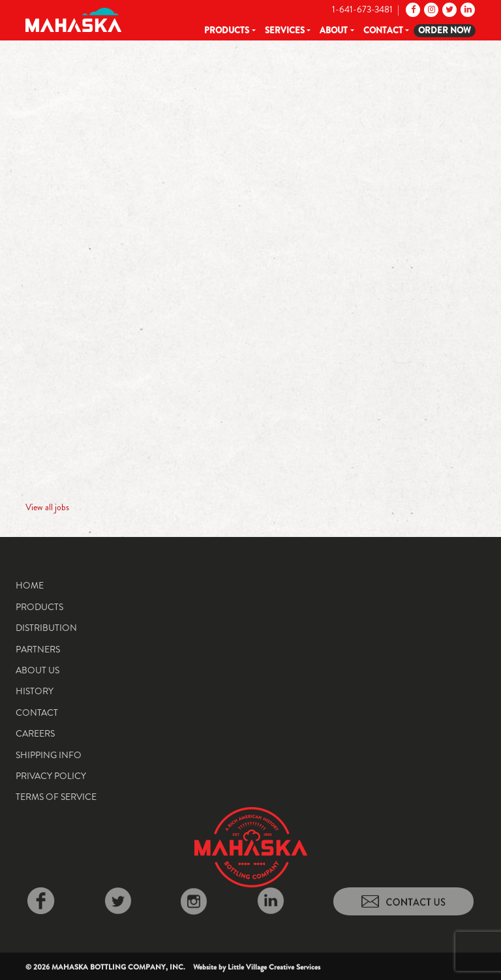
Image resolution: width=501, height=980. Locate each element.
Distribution (46, 628)
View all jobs (47, 507)
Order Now (445, 30)
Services (285, 30)
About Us (38, 670)
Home (30, 585)
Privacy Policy (51, 776)
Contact (383, 30)
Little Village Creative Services (274, 967)
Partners (38, 649)
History (35, 691)
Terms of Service (56, 797)
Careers (35, 733)
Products (227, 30)
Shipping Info (49, 755)
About (334, 30)
